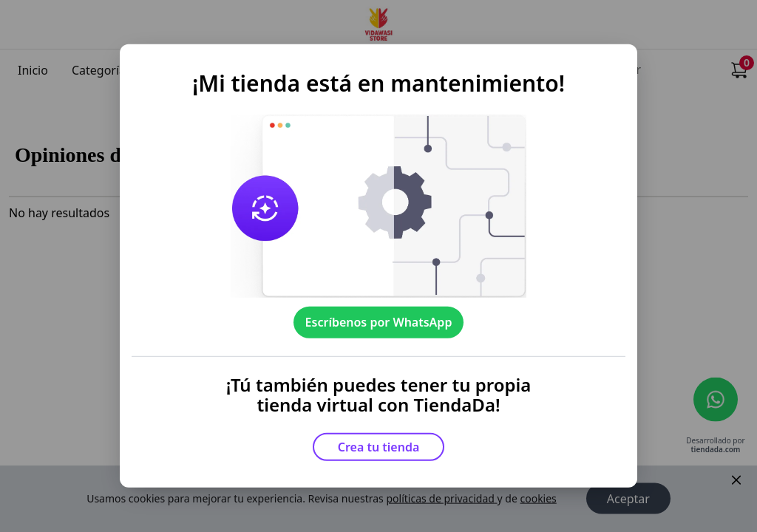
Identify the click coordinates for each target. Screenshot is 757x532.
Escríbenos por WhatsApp (379, 322)
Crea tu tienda (379, 447)
